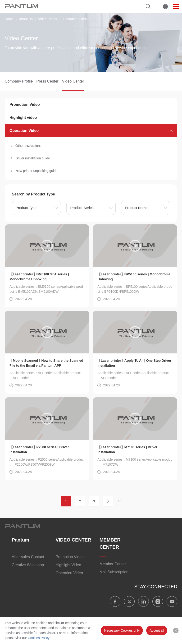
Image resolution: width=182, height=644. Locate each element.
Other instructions (28, 146)
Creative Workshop (28, 565)
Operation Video (24, 131)
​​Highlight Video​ (68, 565)
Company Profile (19, 81)
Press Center (47, 81)
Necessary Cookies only (122, 630)
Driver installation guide (33, 158)
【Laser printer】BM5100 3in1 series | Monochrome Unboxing (39, 277)
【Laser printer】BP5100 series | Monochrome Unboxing (134, 277)
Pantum (20, 540)
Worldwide (165, 6)
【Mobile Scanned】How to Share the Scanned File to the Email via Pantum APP (46, 363)
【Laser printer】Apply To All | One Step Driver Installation (134, 363)
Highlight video (23, 118)
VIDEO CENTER (73, 540)
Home (9, 19)
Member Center (113, 564)
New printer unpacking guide (36, 171)
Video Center (48, 19)
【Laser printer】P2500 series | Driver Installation (39, 450)
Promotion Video (25, 104)
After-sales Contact (28, 557)
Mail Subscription (114, 572)
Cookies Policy (39, 638)
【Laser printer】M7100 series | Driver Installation (127, 450)
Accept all (157, 630)
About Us (26, 19)
